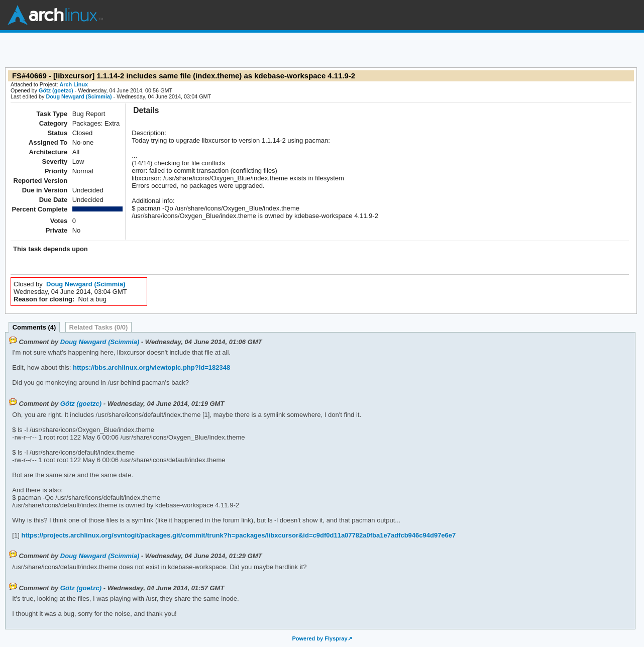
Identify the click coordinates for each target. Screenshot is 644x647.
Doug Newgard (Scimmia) (79, 96)
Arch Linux (55, 15)
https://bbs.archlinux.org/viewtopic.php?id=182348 (150, 367)
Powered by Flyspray (319, 638)
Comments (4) (34, 327)
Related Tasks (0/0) (99, 327)
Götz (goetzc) (56, 90)
